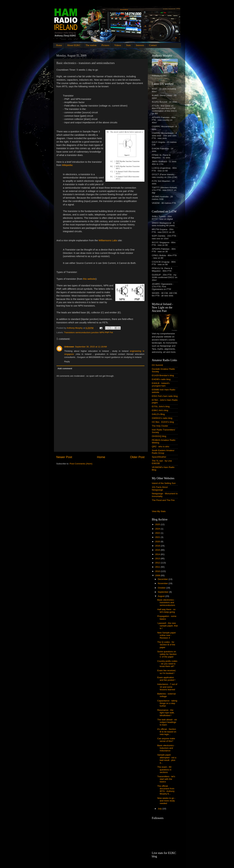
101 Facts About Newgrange (160, 488)
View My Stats (159, 511)
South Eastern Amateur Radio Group (163, 452)
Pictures (105, 45)
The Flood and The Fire (163, 500)
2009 (158, 575)
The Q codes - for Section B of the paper (166, 645)
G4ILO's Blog (158, 414)
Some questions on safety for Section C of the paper (167, 654)
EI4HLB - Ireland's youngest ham (161, 384)
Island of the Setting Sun (164, 483)
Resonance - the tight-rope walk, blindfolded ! (166, 713)
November (163, 583)
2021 (158, 537)
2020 (158, 542)
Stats (128, 45)
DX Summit (157, 365)
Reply (67, 362)
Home (59, 45)
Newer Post (64, 457)
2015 (158, 550)
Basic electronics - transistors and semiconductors (166, 602)
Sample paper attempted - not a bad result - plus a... (167, 759)
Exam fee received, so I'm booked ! (167, 672)
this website (89, 279)
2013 (158, 558)
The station (91, 45)
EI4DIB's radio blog (161, 379)
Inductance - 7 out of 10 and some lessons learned (167, 687)
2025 (158, 524)
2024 (158, 529)
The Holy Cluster (160, 426)
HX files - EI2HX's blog (163, 422)
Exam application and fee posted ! (166, 679)
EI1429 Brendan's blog (163, 375)
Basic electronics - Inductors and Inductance (166, 748)
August (162, 596)
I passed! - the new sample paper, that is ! (167, 626)
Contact (153, 45)
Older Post (137, 457)
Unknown (69, 347)
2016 (158, 546)
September (164, 592)
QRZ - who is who (161, 447)
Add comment (65, 368)
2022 (158, 533)
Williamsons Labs (108, 240)
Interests (140, 45)
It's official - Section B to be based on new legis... (167, 732)
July (160, 809)
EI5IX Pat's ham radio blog (165, 396)
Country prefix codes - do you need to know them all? (167, 664)
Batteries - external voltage (166, 695)
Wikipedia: (67, 165)
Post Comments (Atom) (81, 464)
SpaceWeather (159, 457)
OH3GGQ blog (159, 436)
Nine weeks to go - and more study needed (166, 801)
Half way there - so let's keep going (166, 611)
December (163, 579)
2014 (158, 554)
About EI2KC (74, 45)
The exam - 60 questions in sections (164, 770)
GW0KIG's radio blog (162, 418)
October (162, 588)
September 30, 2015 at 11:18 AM (91, 347)
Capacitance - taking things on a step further (167, 703)
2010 (158, 571)
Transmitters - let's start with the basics (166, 779)
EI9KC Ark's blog (160, 410)
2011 (158, 567)
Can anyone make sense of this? (166, 740)
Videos (118, 45)
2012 (158, 563)
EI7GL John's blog (161, 406)
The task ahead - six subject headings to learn (167, 722)
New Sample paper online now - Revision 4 (167, 635)
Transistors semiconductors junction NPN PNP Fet (89, 332)
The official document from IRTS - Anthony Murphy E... (166, 790)
